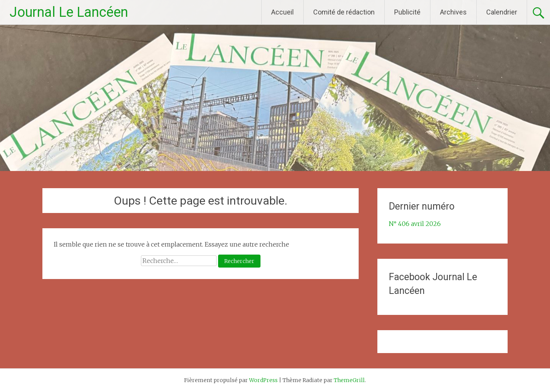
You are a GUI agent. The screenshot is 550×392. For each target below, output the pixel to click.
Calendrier (502, 12)
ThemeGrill (349, 380)
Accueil (282, 12)
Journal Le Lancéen (69, 12)
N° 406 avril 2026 (415, 224)
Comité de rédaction (344, 12)
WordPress (263, 380)
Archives (453, 12)
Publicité (407, 12)
